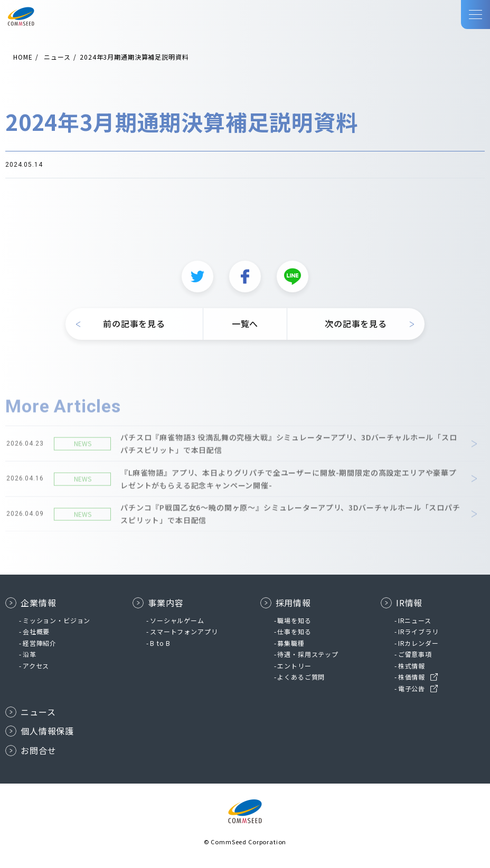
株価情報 (412, 677)
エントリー (294, 666)
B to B (160, 643)
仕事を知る (294, 631)
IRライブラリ (418, 631)
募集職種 (291, 643)
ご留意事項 (415, 654)
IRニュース (415, 620)
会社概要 (36, 631)
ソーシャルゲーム (177, 620)
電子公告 (412, 688)
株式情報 (412, 666)
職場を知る (294, 620)
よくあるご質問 (301, 677)
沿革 (30, 654)
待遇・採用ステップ (308, 654)
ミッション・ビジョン (56, 620)
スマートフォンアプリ (184, 631)
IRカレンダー (418, 643)
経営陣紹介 (40, 643)
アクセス (36, 666)
